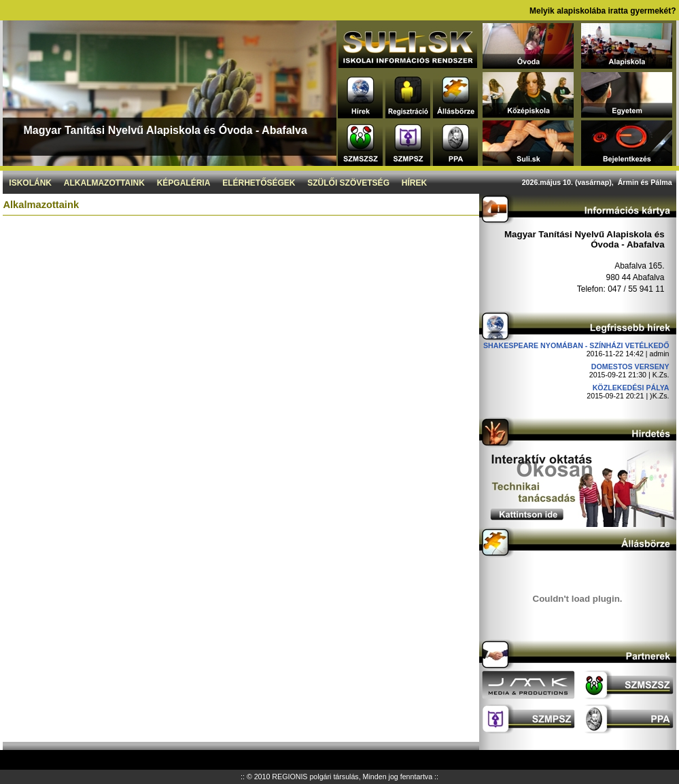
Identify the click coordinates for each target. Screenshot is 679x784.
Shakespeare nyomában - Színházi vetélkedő (576, 345)
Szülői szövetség (348, 183)
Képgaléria (184, 183)
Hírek (414, 183)
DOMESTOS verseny (630, 367)
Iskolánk (30, 183)
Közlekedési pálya (631, 388)
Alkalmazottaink (104, 183)
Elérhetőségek (259, 183)
